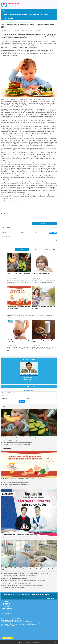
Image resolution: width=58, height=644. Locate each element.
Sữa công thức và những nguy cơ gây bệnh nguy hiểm (42, 341)
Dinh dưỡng (32, 15)
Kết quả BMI (4, 398)
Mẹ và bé (40, 15)
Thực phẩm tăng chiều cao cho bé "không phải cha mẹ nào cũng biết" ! (19, 307)
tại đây (17, 201)
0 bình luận (55, 227)
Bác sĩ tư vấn (23, 642)
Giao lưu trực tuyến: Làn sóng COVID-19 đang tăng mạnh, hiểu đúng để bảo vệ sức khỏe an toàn (22, 585)
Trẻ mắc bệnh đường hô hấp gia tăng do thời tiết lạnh (14, 587)
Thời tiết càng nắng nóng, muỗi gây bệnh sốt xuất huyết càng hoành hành (18, 584)
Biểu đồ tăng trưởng (38, 595)
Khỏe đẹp (25, 15)
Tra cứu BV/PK (26, 595)
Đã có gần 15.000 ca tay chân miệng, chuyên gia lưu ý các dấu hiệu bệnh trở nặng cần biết (21, 582)
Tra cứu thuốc (9, 19)
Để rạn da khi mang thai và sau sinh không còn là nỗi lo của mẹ (19, 341)
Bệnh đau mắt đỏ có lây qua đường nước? (11, 577)
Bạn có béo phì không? (29, 390)
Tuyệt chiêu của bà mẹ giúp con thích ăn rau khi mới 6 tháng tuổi (19, 274)
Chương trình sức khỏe (50, 250)
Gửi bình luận (53, 233)
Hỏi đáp (46, 15)
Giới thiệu (7, 595)
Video (47, 595)
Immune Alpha (25, 185)
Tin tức (6, 15)
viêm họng (30, 111)
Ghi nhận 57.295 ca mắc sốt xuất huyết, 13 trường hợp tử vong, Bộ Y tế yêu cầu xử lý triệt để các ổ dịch (24, 580)
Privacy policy (16, 595)
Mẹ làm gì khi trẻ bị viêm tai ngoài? (40, 273)
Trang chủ (3, 22)
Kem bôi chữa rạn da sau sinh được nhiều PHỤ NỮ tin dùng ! (43, 307)
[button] (15, 15)
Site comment (44, 223)
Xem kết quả (22, 402)
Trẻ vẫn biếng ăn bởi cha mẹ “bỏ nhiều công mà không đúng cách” (16, 444)
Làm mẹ (36, 22)
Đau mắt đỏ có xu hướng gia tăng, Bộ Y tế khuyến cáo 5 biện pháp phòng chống (19, 575)
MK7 (31, 168)
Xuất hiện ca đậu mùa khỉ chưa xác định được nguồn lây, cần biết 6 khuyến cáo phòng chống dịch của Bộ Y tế (25, 573)
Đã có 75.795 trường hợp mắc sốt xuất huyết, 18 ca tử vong (15, 579)
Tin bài (22, 250)
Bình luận (6, 228)
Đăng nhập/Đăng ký (48, 598)
